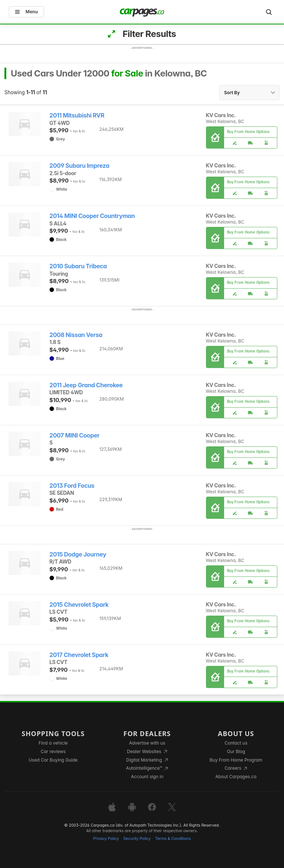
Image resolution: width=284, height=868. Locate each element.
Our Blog (236, 751)
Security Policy (137, 839)
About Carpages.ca (236, 777)
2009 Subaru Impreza (80, 166)
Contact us (236, 743)
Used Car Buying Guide (53, 760)
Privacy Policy (106, 839)
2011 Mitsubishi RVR (77, 115)
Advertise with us (147, 743)
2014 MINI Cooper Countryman (92, 216)
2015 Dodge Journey (78, 554)
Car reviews (53, 751)
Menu (26, 12)
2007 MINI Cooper (75, 435)
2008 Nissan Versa (76, 335)
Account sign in (147, 777)
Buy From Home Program (236, 760)
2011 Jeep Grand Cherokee (86, 385)
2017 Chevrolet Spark (79, 655)
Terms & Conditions (173, 839)
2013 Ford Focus (72, 486)
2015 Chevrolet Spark (79, 605)
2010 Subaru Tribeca (78, 266)
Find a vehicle (53, 743)
